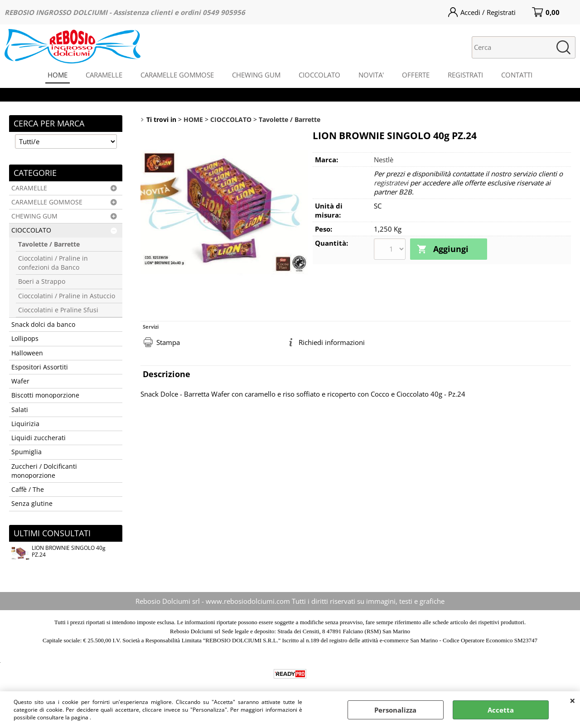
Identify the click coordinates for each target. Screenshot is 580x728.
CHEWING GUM (256, 75)
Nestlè (384, 160)
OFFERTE (416, 75)
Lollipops (25, 339)
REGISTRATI (465, 75)
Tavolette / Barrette (49, 244)
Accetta (501, 710)
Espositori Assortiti (40, 367)
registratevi (391, 183)
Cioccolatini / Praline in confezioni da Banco (53, 263)
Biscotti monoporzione (45, 395)
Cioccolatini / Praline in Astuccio (67, 296)
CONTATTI (517, 75)
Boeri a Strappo (42, 281)
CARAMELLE (104, 75)
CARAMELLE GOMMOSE (177, 75)
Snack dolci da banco (43, 325)
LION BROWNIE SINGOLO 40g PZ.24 (58, 552)
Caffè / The (28, 490)
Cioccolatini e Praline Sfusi (58, 310)
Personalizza (395, 710)
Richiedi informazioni (332, 342)
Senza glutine (32, 504)
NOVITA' (371, 75)
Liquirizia (25, 424)
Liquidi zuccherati (39, 438)
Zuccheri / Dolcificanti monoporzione (44, 471)
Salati (20, 410)
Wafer (20, 381)
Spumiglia (27, 452)
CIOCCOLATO (319, 75)
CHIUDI (573, 700)
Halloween (27, 353)
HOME (58, 75)
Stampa (168, 342)
